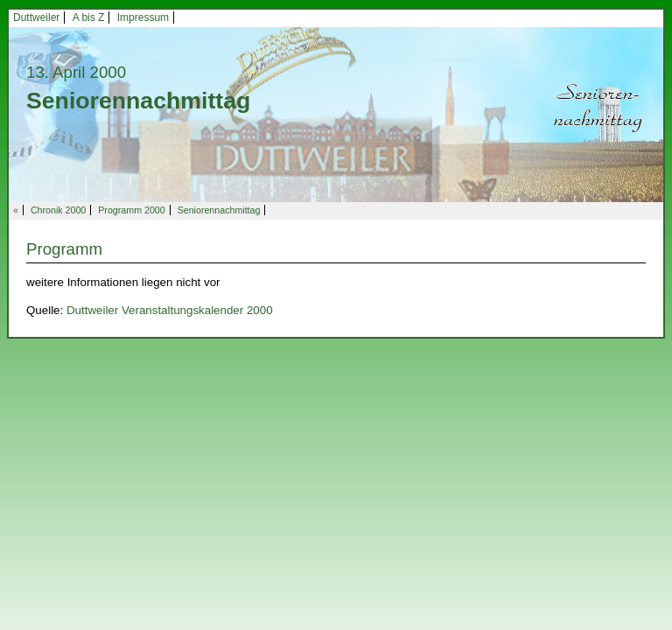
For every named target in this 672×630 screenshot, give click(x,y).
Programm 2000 (131, 210)
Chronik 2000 (58, 210)
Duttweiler (36, 17)
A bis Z (89, 17)
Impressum (143, 17)
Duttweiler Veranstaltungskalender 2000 (170, 310)
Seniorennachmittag (219, 210)
